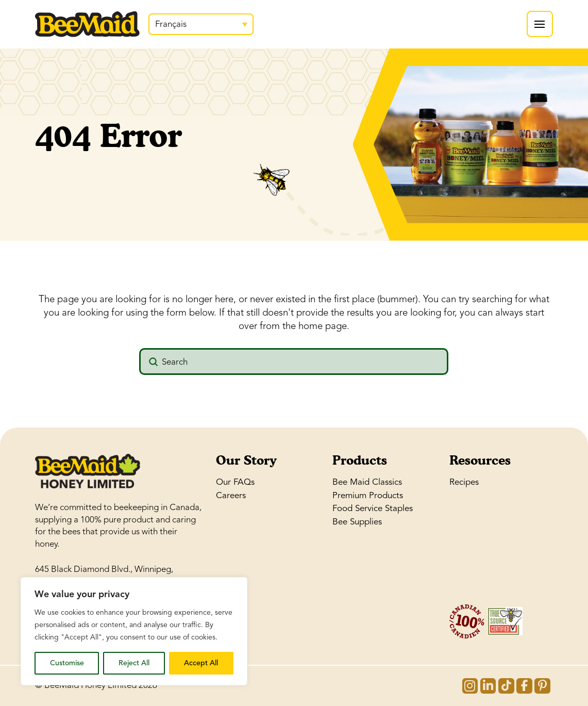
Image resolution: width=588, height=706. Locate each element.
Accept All (201, 663)
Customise (67, 663)
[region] (134, 631)
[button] (540, 24)
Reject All (134, 663)
